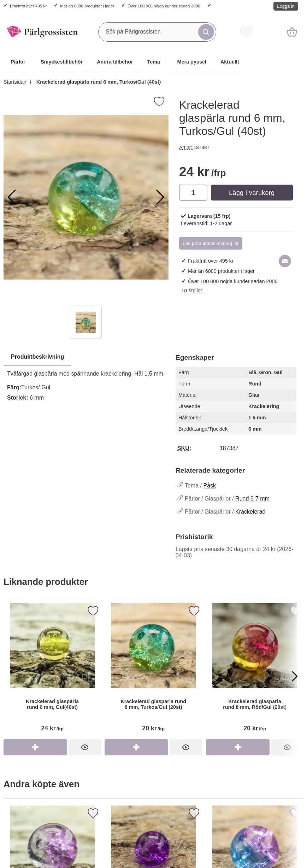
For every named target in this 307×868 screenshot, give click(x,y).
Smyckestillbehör (62, 62)
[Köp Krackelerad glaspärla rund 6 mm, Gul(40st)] (35, 747)
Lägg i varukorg (252, 193)
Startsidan (15, 82)
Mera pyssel (192, 62)
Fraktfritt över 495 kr (28, 6)
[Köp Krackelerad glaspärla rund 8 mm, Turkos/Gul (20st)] (136, 747)
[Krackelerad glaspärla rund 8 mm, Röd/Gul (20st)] (255, 671)
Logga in (286, 6)
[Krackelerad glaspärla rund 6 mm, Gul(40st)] (52, 671)
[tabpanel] (86, 379)
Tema (154, 62)
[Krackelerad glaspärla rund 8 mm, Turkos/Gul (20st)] (153, 671)
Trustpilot (192, 291)
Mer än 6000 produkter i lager (87, 6)
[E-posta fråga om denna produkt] (285, 261)
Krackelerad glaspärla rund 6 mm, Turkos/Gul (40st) (98, 82)
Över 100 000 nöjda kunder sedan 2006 (164, 6)
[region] (86, 357)
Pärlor (18, 62)
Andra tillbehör (115, 62)
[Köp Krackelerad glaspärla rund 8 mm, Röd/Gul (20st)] (238, 747)
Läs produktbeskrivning (207, 243)
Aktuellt (230, 62)
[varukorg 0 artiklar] (292, 32)
